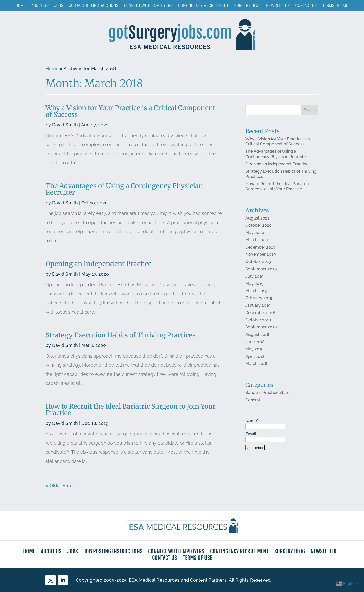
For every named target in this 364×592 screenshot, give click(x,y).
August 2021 (257, 219)
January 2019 (258, 306)
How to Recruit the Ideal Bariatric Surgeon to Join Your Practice (130, 410)
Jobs (59, 5)
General (253, 400)
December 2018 (260, 313)
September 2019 (261, 269)
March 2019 (256, 291)
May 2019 (254, 284)
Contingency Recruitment (203, 5)
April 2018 (255, 356)
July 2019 (254, 277)
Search (310, 111)
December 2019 (260, 248)
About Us (40, 5)
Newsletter (278, 5)
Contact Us (306, 5)
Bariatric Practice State (267, 393)
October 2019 (258, 262)
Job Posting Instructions (94, 5)
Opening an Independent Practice (99, 264)
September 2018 (261, 327)
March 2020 (256, 240)
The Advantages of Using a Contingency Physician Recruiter (124, 190)
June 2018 (255, 342)
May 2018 (254, 349)
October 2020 (258, 226)
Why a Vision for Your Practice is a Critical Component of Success (131, 112)
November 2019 (260, 255)
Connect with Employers (148, 5)
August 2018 (257, 335)
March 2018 (256, 364)
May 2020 (255, 233)
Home (21, 5)
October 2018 (258, 320)
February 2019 (259, 299)
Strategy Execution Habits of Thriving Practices (121, 335)
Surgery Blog (247, 5)
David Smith (65, 126)
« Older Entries (62, 485)
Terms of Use (335, 5)
